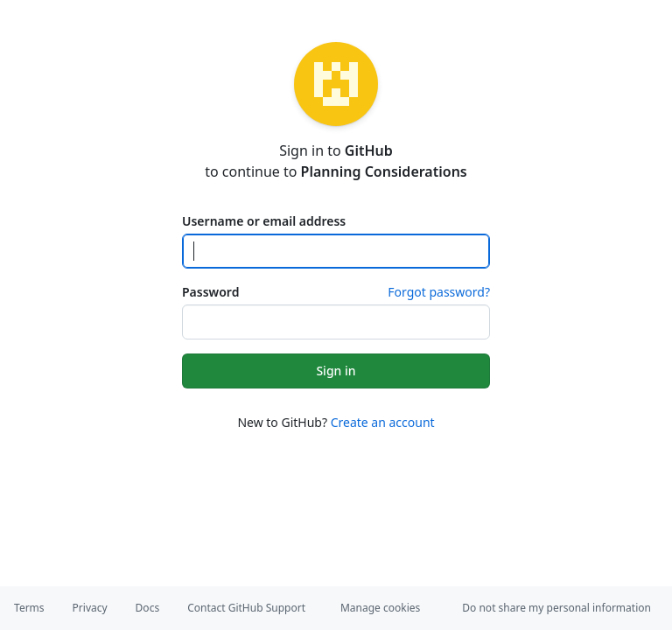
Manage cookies (380, 608)
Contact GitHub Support (246, 608)
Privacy (90, 608)
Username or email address (264, 221)
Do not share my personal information (556, 608)
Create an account (383, 422)
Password (210, 292)
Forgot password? (439, 292)
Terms (29, 608)
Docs (148, 608)
